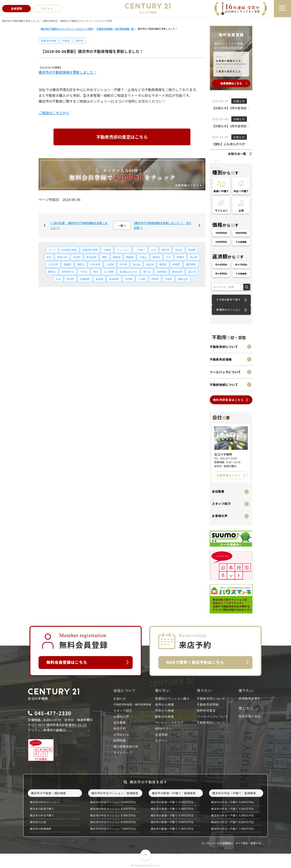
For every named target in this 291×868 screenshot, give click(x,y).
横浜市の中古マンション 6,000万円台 (113, 822)
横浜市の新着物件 (41, 829)
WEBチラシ (163, 729)
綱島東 (117, 257)
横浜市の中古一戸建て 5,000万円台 (233, 816)
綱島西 (130, 257)
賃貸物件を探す (250, 699)
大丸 (168, 257)
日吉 (58, 279)
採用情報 (120, 741)
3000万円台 (221, 233)
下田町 (168, 279)
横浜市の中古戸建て (42, 816)
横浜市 (79, 41)
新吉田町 (177, 272)
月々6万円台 (221, 265)
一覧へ (122, 226)
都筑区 (156, 257)
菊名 (49, 257)
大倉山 (143, 257)
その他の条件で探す (228, 299)
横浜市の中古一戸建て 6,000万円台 (233, 822)
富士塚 (192, 272)
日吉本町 (95, 264)
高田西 (192, 250)
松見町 (77, 257)
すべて (52, 250)
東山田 (137, 264)
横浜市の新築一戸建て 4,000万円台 (172, 809)
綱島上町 (183, 279)
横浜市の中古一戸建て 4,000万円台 (233, 809)
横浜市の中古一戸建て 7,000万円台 (233, 829)
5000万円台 (221, 242)
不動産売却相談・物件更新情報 (132, 705)
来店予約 (120, 729)
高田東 (150, 264)
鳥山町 (194, 257)
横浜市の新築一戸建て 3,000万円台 (172, 802)
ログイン (161, 741)
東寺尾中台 (68, 272)
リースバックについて (225, 372)
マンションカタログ (169, 723)
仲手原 (123, 264)
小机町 (142, 279)
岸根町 (155, 279)
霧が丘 (147, 272)
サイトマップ (123, 753)
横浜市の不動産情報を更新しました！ (68, 72)
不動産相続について (224, 385)
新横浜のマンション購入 (172, 699)
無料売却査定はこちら (228, 400)
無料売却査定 (206, 711)
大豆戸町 (53, 264)
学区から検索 (165, 711)
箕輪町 (68, 264)
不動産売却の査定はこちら (122, 137)
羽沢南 (129, 279)
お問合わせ (121, 735)
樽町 (105, 257)
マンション (123, 250)
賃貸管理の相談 (250, 716)
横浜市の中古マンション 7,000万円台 (113, 829)
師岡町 (176, 264)
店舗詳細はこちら (229, 475)
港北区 (179, 250)
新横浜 (180, 257)
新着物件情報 (49, 41)
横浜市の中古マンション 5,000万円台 (113, 816)
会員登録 (161, 735)
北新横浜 (162, 272)
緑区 (96, 272)
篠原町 (163, 264)
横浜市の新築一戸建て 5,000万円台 (172, 816)
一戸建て (140, 250)
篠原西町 (191, 264)
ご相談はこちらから (54, 113)
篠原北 (81, 264)
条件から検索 (165, 705)
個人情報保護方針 (126, 747)
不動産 (66, 41)
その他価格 (241, 242)
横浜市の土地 (38, 822)
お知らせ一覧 (237, 154)
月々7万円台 (241, 265)
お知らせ (120, 699)
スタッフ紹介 (221, 504)
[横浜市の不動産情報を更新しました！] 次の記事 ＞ (163, 225)
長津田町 (114, 279)
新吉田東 (91, 257)
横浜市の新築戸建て (42, 809)
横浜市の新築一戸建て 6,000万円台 (172, 822)
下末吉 (84, 272)
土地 (153, 250)
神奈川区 (62, 257)
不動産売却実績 (221, 359)
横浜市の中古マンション (45, 802)
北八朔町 (109, 272)
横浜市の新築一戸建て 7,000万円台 (172, 829)
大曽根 (110, 264)
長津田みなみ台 (129, 272)
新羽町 (70, 279)
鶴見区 (52, 272)
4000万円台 (241, 233)
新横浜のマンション (228, 310)
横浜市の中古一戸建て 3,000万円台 (233, 802)
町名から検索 (165, 717)
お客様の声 (220, 516)
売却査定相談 (69, 250)
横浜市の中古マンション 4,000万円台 (113, 809)
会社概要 (218, 491)
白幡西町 (85, 279)
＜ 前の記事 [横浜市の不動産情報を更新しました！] (79, 225)
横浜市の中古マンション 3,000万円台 (113, 802)
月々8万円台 (221, 274)
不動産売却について (224, 347)
